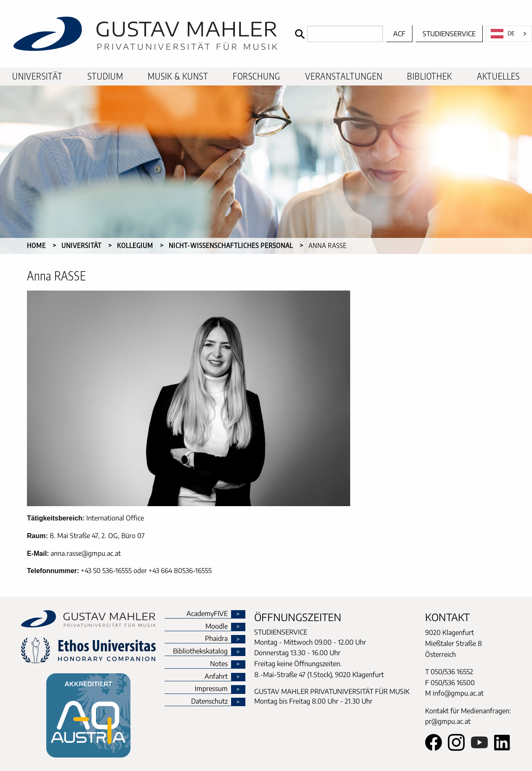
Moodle (217, 627)
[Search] (337, 34)
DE (503, 34)
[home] (145, 34)
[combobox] (509, 34)
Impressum (211, 689)
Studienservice (449, 34)
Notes (219, 664)
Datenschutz (209, 702)
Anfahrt (216, 677)
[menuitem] (37, 76)
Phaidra (216, 639)
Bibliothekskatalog (200, 651)
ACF (399, 34)
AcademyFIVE (207, 614)
